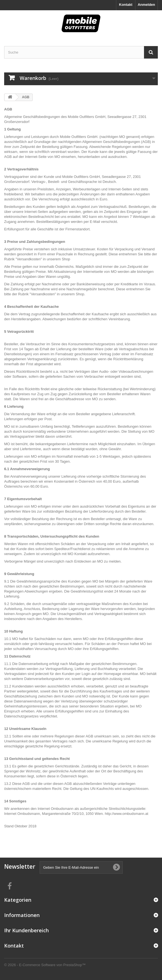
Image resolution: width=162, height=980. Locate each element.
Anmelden (146, 5)
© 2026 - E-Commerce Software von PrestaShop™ (45, 965)
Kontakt (126, 5)
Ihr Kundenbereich (26, 930)
